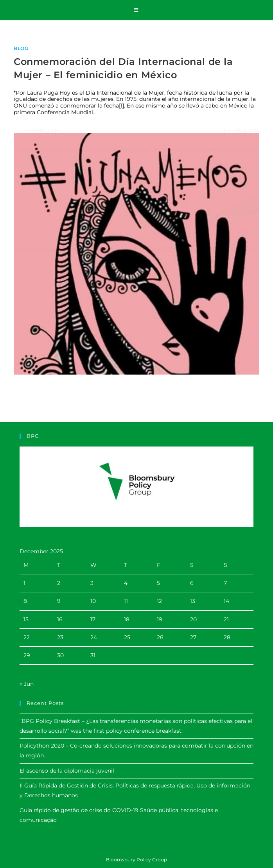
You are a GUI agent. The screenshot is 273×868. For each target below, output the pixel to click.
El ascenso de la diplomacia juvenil (67, 771)
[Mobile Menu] (136, 10)
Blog (21, 48)
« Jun (27, 684)
